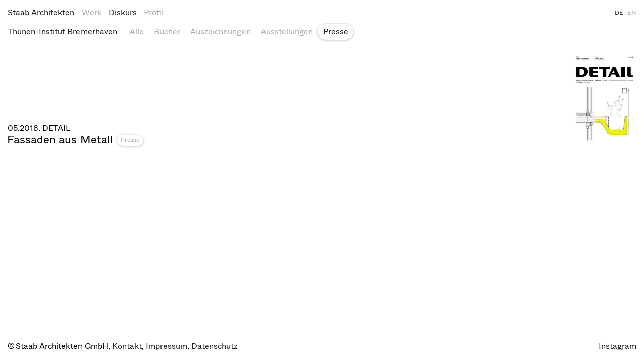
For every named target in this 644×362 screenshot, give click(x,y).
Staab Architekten (41, 12)
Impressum (167, 346)
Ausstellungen (287, 31)
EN (632, 13)
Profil (154, 12)
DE (619, 13)
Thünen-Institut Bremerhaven (62, 31)
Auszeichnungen (220, 31)
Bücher (167, 31)
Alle (137, 31)
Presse (336, 31)
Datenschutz (215, 346)
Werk (92, 12)
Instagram (618, 346)
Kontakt (127, 346)
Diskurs (123, 12)
